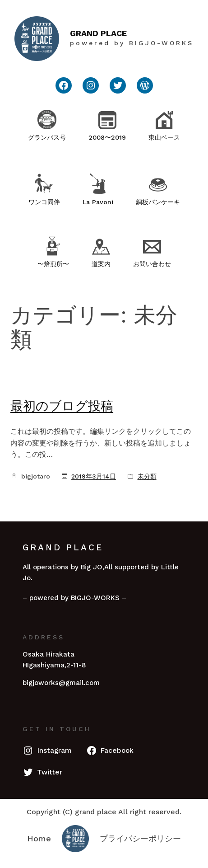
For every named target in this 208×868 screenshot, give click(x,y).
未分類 (147, 476)
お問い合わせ (152, 264)
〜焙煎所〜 (53, 264)
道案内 (101, 264)
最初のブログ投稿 (62, 406)
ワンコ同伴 (44, 202)
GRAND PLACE (98, 33)
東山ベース (164, 137)
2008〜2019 (107, 137)
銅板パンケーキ (158, 202)
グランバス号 (47, 137)
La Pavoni (98, 202)
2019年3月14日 (94, 476)
